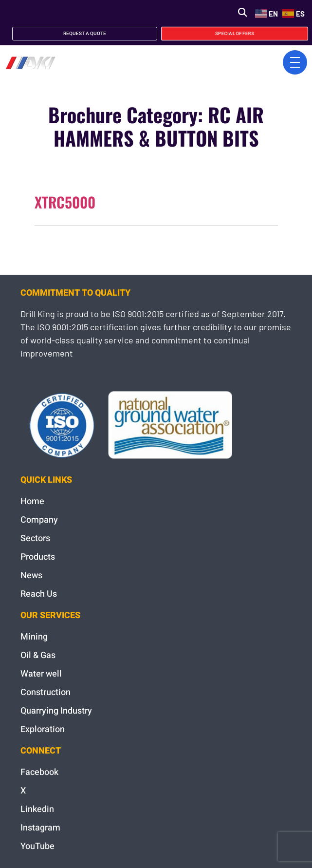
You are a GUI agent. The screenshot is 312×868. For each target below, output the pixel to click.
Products (38, 557)
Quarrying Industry (56, 711)
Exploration (43, 729)
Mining (34, 637)
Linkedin (37, 809)
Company (39, 520)
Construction (46, 692)
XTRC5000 (65, 202)
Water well (41, 674)
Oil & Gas (38, 655)
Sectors (35, 538)
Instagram (40, 828)
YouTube (37, 846)
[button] (242, 12)
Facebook (39, 772)
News (31, 576)
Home (32, 501)
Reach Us (39, 594)
